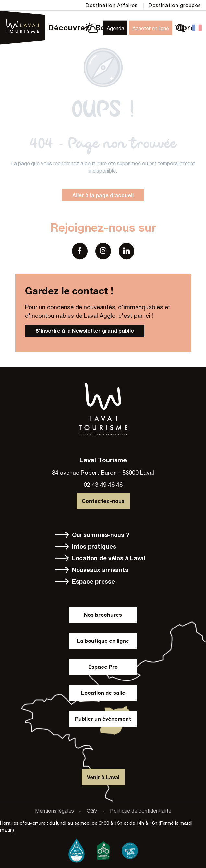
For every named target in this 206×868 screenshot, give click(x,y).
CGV (92, 811)
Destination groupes (175, 5)
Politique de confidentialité (141, 811)
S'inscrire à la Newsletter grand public (85, 331)
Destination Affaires (112, 5)
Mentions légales (55, 811)
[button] (181, 28)
